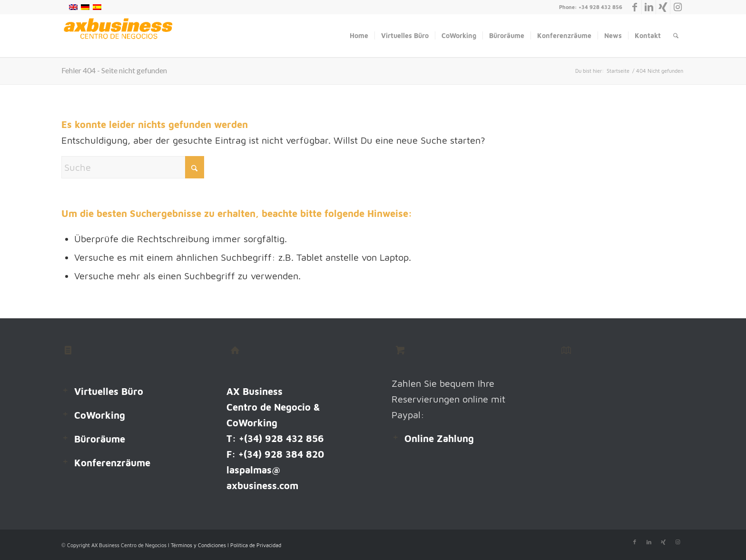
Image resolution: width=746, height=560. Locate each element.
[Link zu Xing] (663, 7)
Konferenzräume (112, 463)
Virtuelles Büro (109, 391)
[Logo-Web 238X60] (118, 36)
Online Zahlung (439, 438)
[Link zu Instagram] (677, 7)
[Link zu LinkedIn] (649, 7)
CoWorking (100, 415)
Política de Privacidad (256, 545)
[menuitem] (359, 36)
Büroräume (100, 439)
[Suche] (676, 36)
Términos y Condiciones (199, 545)
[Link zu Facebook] (634, 7)
